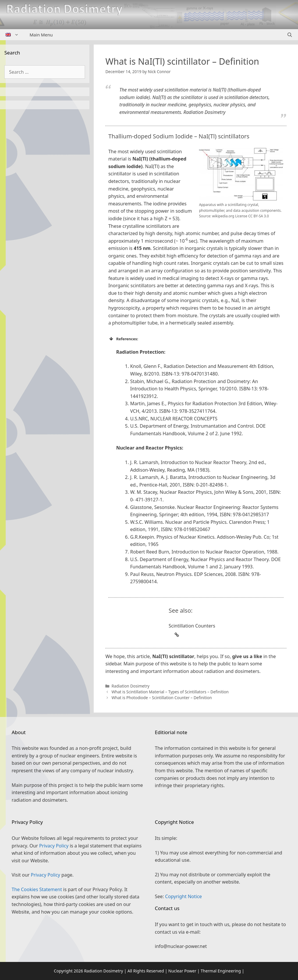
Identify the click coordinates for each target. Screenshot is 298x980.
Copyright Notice (183, 896)
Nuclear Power (182, 971)
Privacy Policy (54, 846)
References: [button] (123, 339)
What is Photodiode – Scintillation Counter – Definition (162, 698)
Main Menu (41, 35)
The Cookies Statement (37, 889)
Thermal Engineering (221, 971)
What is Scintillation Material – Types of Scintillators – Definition (170, 692)
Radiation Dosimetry (130, 686)
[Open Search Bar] (290, 35)
